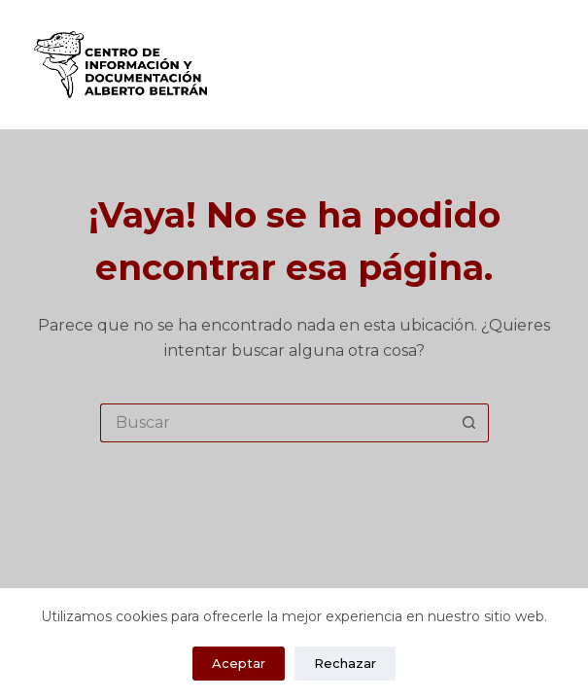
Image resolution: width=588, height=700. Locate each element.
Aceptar (239, 663)
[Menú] (550, 65)
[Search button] (469, 423)
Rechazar (345, 663)
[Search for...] (275, 423)
